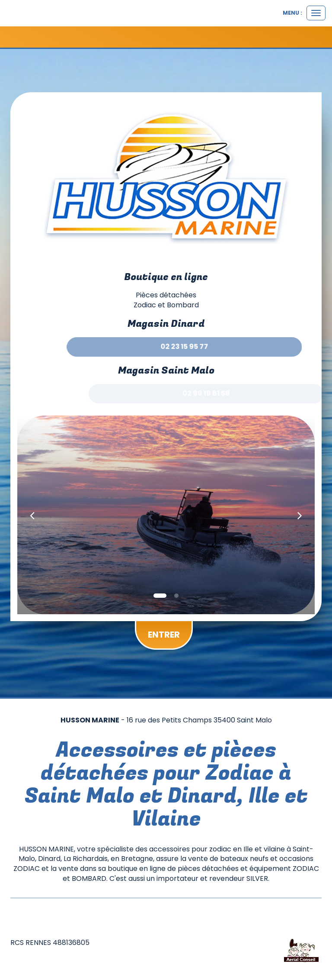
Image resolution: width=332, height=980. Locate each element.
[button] (32, 515)
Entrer (164, 635)
